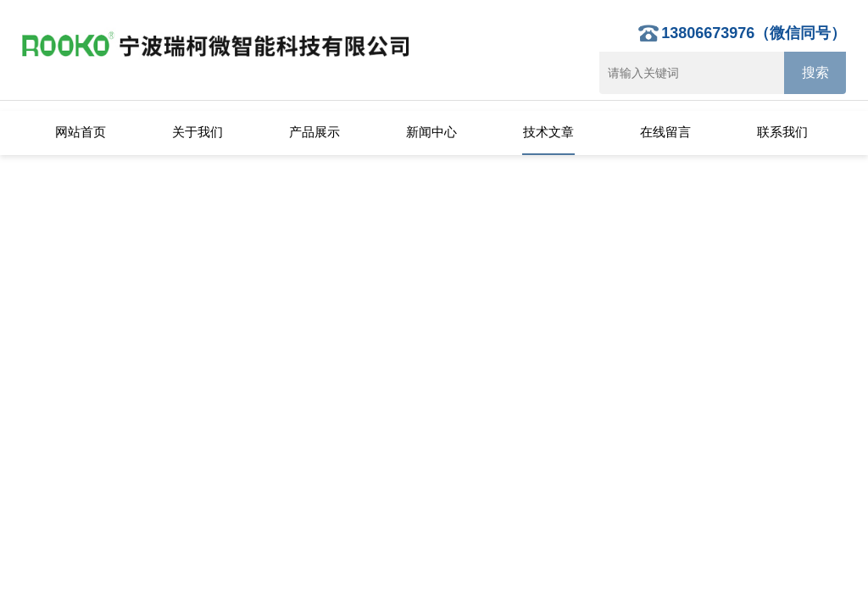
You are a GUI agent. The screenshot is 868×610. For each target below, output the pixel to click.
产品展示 (314, 132)
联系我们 (782, 132)
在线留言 (665, 132)
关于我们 (198, 132)
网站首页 (81, 132)
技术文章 (548, 132)
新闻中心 (431, 132)
